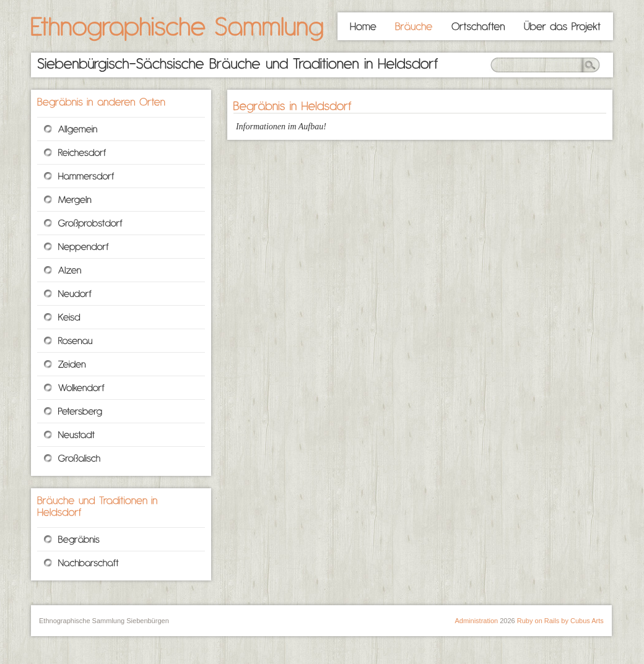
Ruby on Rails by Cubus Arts (560, 621)
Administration (476, 621)
